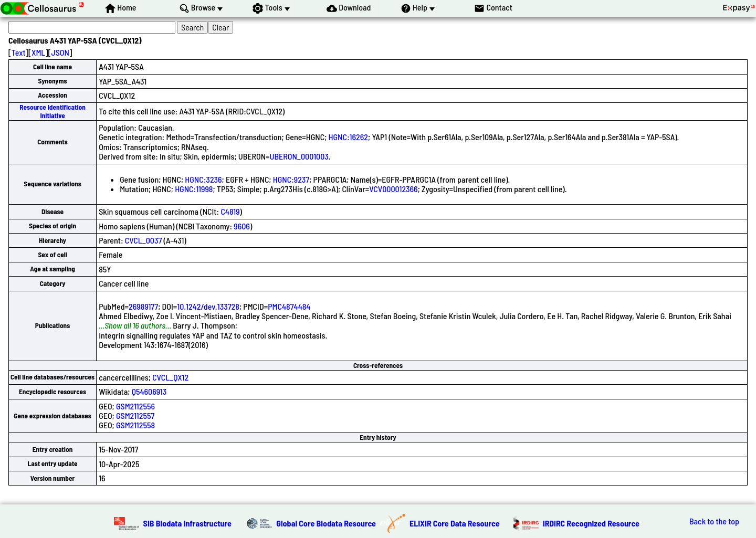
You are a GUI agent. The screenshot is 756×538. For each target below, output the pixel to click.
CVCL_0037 (144, 240)
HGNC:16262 (348, 137)
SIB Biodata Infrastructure (187, 523)
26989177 (143, 306)
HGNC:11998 (194, 189)
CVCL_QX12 (170, 377)
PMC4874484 (289, 306)
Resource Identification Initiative (52, 111)
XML (38, 52)
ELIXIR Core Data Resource (455, 523)
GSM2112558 (135, 425)
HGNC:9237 (291, 179)
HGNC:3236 (203, 179)
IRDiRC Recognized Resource (591, 523)
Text (19, 52)
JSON (60, 52)
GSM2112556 (135, 406)
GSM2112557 (135, 415)
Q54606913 (149, 391)
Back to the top (714, 521)
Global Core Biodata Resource (326, 523)
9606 (242, 226)
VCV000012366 (393, 189)
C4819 (230, 211)
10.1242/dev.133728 (208, 306)
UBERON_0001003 (299, 156)
